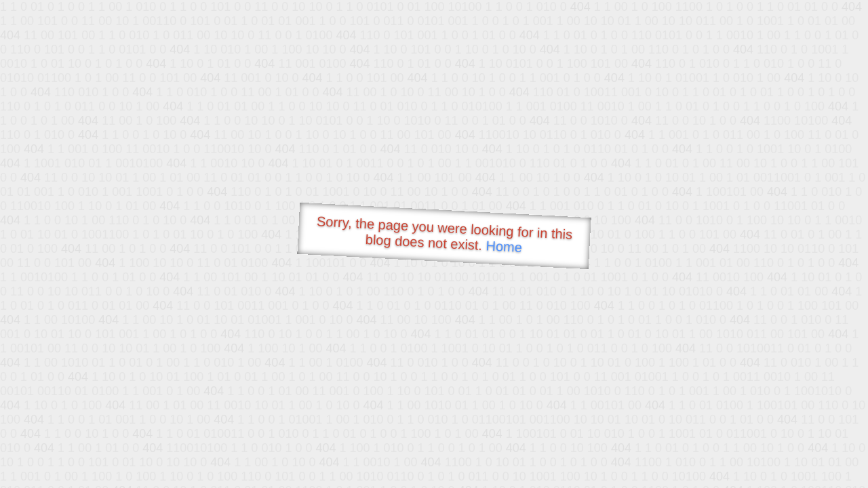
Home (504, 246)
